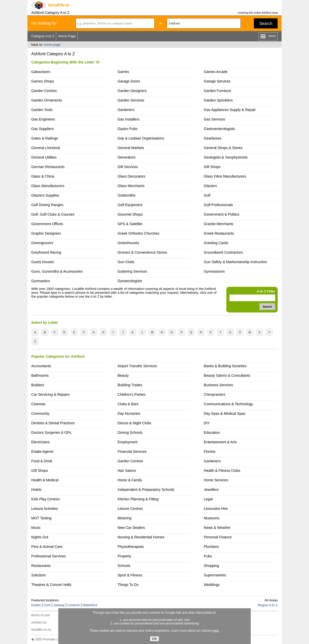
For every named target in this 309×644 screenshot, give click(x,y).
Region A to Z (268, 605)
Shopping (211, 566)
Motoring (124, 518)
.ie (59, 5)
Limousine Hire (216, 509)
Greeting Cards (216, 243)
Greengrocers (42, 243)
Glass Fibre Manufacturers (225, 176)
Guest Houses (43, 262)
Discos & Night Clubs (134, 423)
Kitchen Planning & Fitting (138, 499)
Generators (127, 157)
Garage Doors (129, 81)
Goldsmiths (127, 195)
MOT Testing (41, 518)
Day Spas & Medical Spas (225, 413)
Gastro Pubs (128, 129)
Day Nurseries (129, 413)
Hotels (36, 490)
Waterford (90, 605)
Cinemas (38, 404)
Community (40, 413)
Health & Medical (45, 480)
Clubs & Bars (128, 404)
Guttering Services (132, 271)
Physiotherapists (131, 547)
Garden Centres (44, 91)
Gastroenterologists (219, 129)
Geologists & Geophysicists (226, 157)
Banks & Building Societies (225, 366)
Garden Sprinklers (218, 100)
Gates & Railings (45, 138)
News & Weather (217, 528)
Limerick (74, 605)
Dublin (36, 605)
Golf (207, 195)
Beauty (123, 375)
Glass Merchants (131, 186)
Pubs (208, 556)
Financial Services (132, 452)
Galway (59, 605)
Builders (38, 385)
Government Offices (47, 224)
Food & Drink (42, 461)
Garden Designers (132, 91)
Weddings (212, 585)
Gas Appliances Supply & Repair (230, 110)
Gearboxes (213, 138)
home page (52, 45)
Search (266, 24)
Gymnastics (41, 281)
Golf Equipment (130, 205)
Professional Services (49, 556)
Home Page (67, 36)
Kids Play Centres (46, 499)
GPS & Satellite (130, 224)
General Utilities (44, 157)
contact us (39, 622)
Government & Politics (221, 214)
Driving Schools (130, 433)
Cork (47, 605)
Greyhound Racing (46, 252)
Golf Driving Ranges (47, 205)
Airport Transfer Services (137, 366)
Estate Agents (42, 452)
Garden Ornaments (47, 100)
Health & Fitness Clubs (222, 471)
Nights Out (40, 537)
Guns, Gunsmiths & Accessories (57, 271)
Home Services (216, 480)
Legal (208, 499)
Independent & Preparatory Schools (146, 490)
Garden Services (131, 100)
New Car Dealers (131, 528)
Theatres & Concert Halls (51, 585)
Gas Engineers (43, 119)
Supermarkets (215, 575)
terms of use (41, 615)
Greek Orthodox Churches (138, 233)
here (216, 631)
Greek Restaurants (219, 233)
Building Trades (130, 385)
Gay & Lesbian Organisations (141, 138)
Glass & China (43, 176)
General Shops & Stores (223, 148)
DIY (207, 423)
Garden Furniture (218, 91)
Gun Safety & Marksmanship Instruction (235, 262)
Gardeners (126, 110)
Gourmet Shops (130, 214)
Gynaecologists (130, 281)
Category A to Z (43, 36)
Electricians (41, 442)
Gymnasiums (214, 271)
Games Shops (43, 81)
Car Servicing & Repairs (50, 394)
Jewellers (211, 490)
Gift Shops (212, 167)
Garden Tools (42, 110)
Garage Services (217, 81)
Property (124, 556)
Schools (124, 566)
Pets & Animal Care (47, 547)
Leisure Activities (45, 509)
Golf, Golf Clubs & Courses (53, 214)
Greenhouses (128, 243)
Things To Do (128, 585)
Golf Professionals (218, 205)
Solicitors (39, 575)
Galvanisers (41, 72)
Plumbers (211, 547)
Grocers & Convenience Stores (142, 252)
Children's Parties (132, 394)
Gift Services (128, 167)
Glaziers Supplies (45, 195)
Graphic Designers (46, 233)
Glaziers (210, 186)
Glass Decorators (131, 176)
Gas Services (214, 119)
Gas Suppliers (43, 129)
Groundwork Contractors (223, 252)
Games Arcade (216, 72)
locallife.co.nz (41, 629)
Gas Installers (129, 119)
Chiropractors (215, 394)
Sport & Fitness (130, 575)
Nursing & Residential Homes (141, 537)
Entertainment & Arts (220, 442)
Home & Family (130, 480)
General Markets (131, 148)
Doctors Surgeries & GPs (51, 433)
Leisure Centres (130, 509)
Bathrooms (40, 375)
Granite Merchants (219, 224)
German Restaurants (48, 167)
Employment (128, 442)
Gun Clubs (126, 262)
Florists (210, 452)
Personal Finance (218, 537)
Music (36, 528)
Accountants (41, 366)
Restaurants (41, 566)
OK (154, 639)
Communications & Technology (228, 404)
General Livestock (46, 148)
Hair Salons (127, 471)
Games (123, 72)
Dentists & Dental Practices (53, 423)
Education (212, 433)
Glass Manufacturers (48, 186)
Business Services (218, 385)
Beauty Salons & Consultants (227, 375)
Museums (212, 518)
